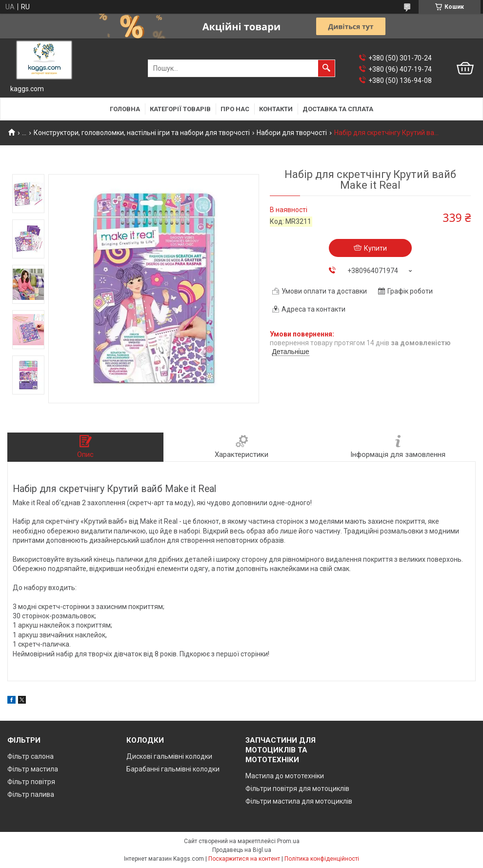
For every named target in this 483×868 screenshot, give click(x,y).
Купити (375, 248)
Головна (125, 109)
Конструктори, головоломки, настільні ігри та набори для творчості (142, 133)
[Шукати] (326, 68)
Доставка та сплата (338, 109)
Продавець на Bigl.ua (242, 850)
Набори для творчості (292, 133)
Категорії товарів (180, 109)
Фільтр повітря (31, 782)
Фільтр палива (31, 794)
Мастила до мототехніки (285, 776)
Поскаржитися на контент (244, 859)
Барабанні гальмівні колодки (173, 769)
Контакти (276, 109)
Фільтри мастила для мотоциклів (299, 801)
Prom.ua (288, 841)
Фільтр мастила (33, 769)
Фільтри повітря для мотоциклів (297, 789)
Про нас (235, 109)
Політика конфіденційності (322, 859)
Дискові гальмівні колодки (169, 756)
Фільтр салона (30, 756)
